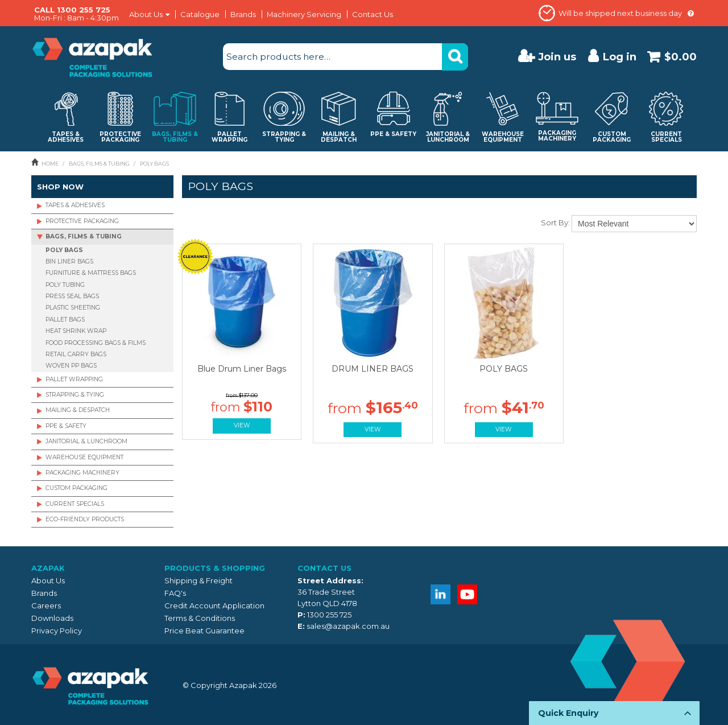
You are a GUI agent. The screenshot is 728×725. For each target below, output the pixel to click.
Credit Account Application (214, 605)
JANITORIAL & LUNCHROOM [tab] (86, 441)
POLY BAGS (504, 369)
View (242, 425)
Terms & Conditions (200, 618)
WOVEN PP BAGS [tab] (71, 366)
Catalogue (200, 14)
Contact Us (373, 14)
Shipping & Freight (198, 580)
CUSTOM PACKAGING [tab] (76, 488)
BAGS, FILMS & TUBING (99, 164)
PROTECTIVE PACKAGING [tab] (82, 221)
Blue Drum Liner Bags (242, 369)
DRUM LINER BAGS (373, 369)
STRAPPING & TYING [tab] (75, 395)
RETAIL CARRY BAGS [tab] (76, 354)
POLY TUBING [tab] (65, 285)
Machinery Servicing (304, 14)
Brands (243, 14)
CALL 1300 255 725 (72, 10)
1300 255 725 (329, 615)
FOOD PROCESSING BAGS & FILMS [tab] (96, 343)
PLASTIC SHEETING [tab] (73, 308)
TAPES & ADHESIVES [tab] (75, 205)
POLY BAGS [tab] (64, 250)
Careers (46, 605)
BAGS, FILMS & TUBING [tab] (84, 236)
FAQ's (175, 593)
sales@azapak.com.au (348, 626)
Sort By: (555, 223)
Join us (557, 57)
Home (50, 164)
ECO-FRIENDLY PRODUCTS (85, 519)
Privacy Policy (57, 631)
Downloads (52, 618)
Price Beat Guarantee (204, 631)
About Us (146, 15)
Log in (620, 57)
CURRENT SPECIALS (75, 504)
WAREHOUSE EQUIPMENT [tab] (84, 457)
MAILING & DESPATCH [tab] (78, 410)
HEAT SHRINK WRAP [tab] (76, 331)
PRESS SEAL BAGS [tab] (72, 296)
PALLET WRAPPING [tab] (74, 379)
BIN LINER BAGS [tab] (69, 261)
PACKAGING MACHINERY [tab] (82, 473)
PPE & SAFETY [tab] (66, 426)
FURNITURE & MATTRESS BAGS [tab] (91, 273)
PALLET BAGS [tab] (65, 320)
